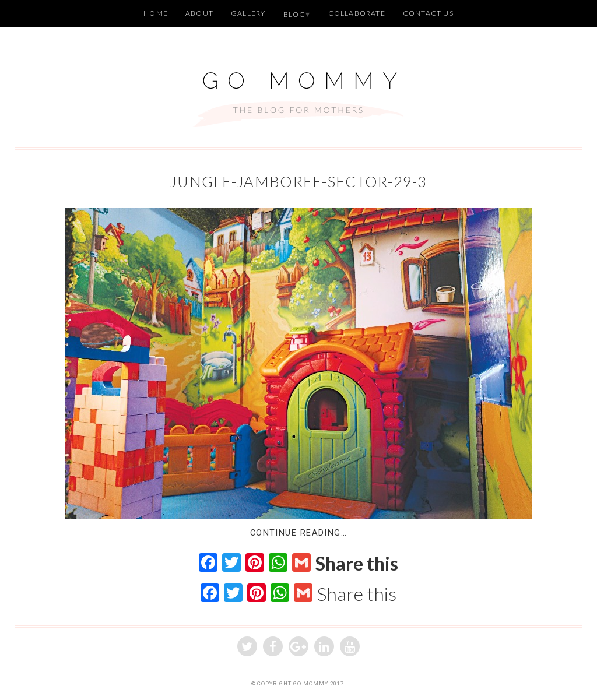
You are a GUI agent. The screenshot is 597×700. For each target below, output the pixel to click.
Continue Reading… (298, 533)
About (199, 13)
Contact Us (428, 13)
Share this (357, 564)
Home (156, 13)
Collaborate (357, 13)
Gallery (248, 13)
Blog (295, 14)
